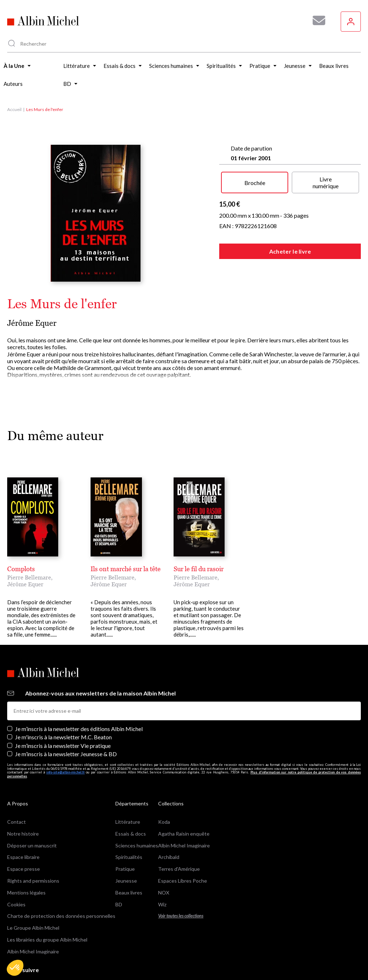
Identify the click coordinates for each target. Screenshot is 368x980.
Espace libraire (23, 824)
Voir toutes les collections (181, 883)
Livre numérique (326, 182)
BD (119, 871)
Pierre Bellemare (29, 577)
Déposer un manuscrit (32, 812)
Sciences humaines (137, 812)
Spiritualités (129, 824)
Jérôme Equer (32, 323)
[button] (15, 968)
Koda (164, 789)
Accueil (14, 109)
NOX (164, 860)
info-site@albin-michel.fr (66, 739)
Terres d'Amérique (179, 836)
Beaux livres (129, 860)
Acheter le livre (290, 251)
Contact (17, 789)
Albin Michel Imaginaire (33, 919)
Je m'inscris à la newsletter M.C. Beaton (63, 704)
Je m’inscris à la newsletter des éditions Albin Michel (79, 696)
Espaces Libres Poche (183, 848)
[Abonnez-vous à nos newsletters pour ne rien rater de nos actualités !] (316, 20)
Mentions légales (26, 860)
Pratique (125, 836)
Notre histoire (23, 801)
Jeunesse (126, 848)
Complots (21, 569)
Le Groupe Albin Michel (33, 895)
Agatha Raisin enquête (184, 801)
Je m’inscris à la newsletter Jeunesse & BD (66, 721)
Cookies (16, 871)
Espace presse (24, 836)
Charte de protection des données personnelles (61, 883)
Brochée (255, 183)
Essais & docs (131, 801)
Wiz (162, 871)
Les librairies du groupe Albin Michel (47, 907)
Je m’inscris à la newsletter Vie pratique (63, 713)
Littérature (128, 789)
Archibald (169, 824)
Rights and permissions (33, 848)
